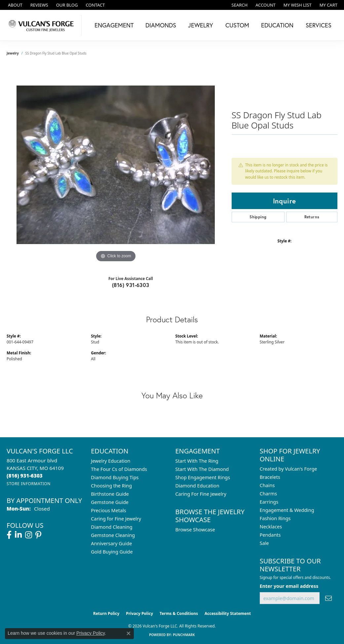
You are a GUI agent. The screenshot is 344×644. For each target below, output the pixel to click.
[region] (116, 165)
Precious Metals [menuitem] (108, 510)
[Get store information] (29, 484)
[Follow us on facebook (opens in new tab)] (9, 535)
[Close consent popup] (129, 633)
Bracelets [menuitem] (270, 477)
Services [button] (319, 25)
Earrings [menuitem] (269, 502)
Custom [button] (237, 25)
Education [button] (277, 25)
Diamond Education (197, 486)
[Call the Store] (25, 476)
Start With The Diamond (202, 469)
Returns (312, 217)
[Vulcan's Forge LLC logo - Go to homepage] (42, 25)
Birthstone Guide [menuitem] (110, 494)
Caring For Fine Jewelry (201, 494)
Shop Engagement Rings (203, 477)
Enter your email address (289, 586)
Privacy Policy (139, 613)
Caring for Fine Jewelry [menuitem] (116, 519)
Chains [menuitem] (267, 485)
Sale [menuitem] (264, 543)
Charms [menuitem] (268, 494)
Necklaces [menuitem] (271, 527)
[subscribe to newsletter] (328, 598)
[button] (239, 5)
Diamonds (161, 25)
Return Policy (106, 613)
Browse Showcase (195, 530)
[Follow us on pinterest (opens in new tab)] (38, 535)
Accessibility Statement (228, 613)
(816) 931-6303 (131, 285)
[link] (15, 5)
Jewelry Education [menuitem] (111, 461)
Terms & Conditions (179, 613)
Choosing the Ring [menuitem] (111, 486)
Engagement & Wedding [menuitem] (287, 510)
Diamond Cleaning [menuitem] (112, 527)
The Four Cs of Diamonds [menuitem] (119, 469)
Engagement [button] (114, 25)
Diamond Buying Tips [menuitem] (115, 477)
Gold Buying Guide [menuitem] (112, 552)
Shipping (258, 217)
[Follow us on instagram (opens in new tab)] (29, 535)
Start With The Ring (197, 461)
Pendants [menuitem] (270, 535)
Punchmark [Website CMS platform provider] (184, 635)
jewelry (13, 53)
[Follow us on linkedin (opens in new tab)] (18, 535)
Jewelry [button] (201, 25)
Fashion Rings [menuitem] (275, 518)
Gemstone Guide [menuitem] (110, 502)
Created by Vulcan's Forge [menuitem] (288, 469)
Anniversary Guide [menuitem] (111, 543)
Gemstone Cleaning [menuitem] (113, 535)
